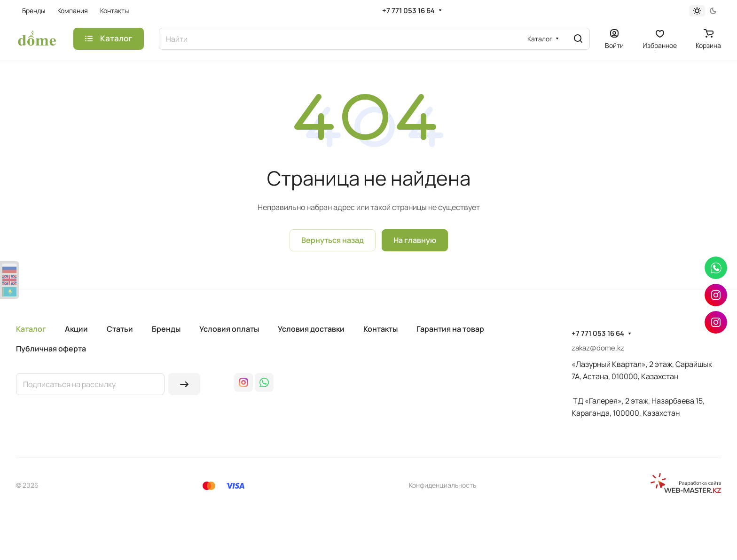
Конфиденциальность (443, 485)
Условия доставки (311, 329)
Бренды (166, 329)
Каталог (31, 329)
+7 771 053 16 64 (408, 11)
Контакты (380, 329)
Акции (76, 329)
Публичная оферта (51, 349)
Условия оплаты (229, 329)
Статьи (120, 329)
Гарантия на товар (450, 329)
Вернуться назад (333, 240)
